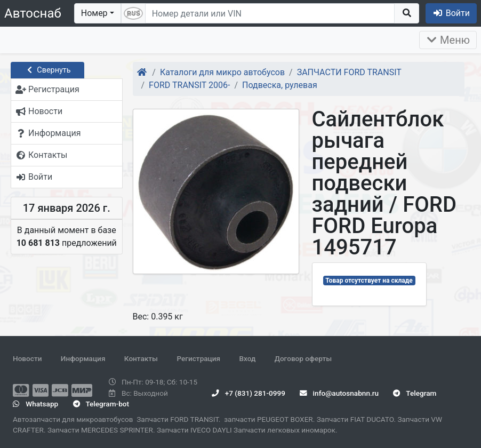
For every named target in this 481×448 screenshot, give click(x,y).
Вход (247, 358)
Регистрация (198, 358)
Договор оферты (303, 358)
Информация (83, 358)
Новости (27, 358)
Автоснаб (33, 13)
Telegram (415, 393)
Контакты (141, 358)
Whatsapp (35, 404)
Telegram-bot (101, 404)
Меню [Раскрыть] (448, 40)
